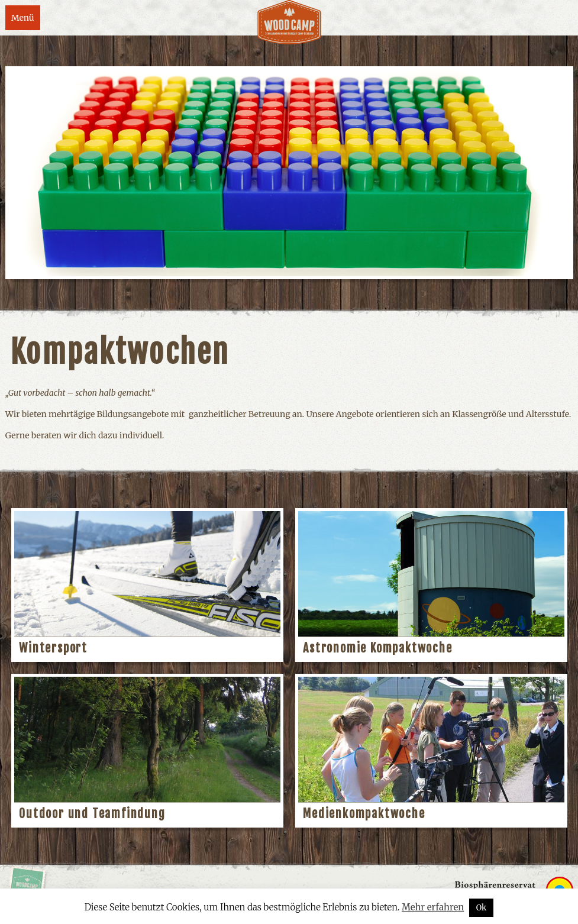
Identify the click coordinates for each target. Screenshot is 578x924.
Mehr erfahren (433, 907)
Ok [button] (482, 908)
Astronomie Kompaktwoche (377, 648)
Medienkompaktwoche (364, 814)
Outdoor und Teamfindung (92, 814)
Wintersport (53, 648)
